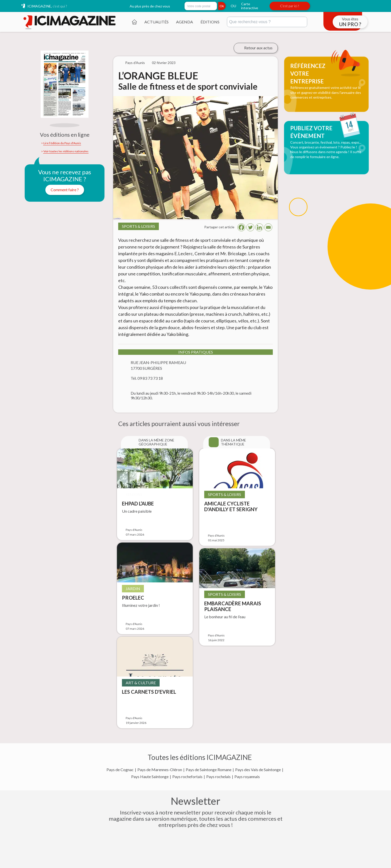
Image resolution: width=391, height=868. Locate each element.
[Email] (268, 227)
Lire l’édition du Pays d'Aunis (62, 143)
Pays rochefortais (187, 777)
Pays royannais (247, 777)
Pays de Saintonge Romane (209, 770)
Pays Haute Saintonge (150, 777)
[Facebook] (241, 227)
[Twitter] (250, 227)
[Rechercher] (267, 22)
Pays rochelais (218, 777)
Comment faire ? (65, 190)
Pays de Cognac (120, 770)
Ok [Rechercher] (222, 6)
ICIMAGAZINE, (47, 6)
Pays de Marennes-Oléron (160, 770)
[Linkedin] (259, 227)
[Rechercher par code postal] (201, 6)
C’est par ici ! (290, 6)
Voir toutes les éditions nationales (66, 151)
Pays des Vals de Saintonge (258, 770)
